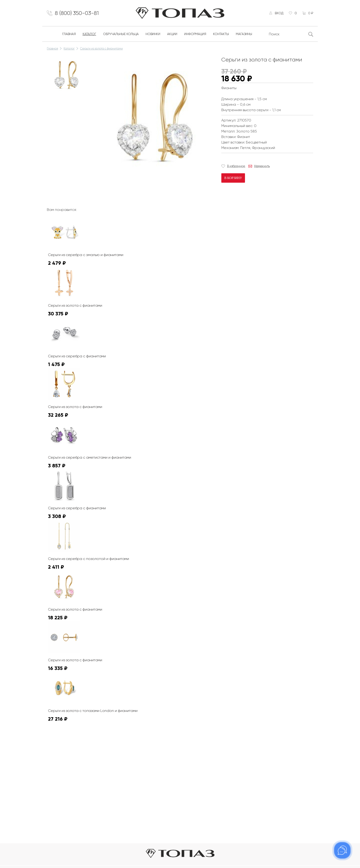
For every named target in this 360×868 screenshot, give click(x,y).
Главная (69, 34)
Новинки (153, 34)
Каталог (89, 34)
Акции (172, 34)
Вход (279, 13)
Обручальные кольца (121, 34)
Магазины (244, 34)
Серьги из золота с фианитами (101, 48)
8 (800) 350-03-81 (77, 13)
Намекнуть (262, 166)
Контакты (221, 34)
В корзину (233, 178)
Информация (195, 34)
